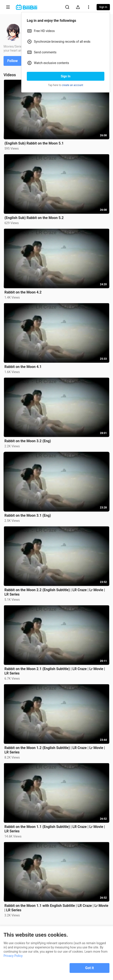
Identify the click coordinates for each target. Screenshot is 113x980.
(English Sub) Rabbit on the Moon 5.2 (34, 218)
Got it (90, 968)
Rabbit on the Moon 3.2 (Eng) (28, 441)
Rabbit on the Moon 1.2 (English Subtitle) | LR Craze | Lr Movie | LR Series (55, 750)
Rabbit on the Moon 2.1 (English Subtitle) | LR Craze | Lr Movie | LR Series (55, 671)
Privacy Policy (13, 956)
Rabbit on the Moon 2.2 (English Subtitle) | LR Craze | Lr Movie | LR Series (55, 592)
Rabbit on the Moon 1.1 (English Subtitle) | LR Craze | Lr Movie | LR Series (55, 829)
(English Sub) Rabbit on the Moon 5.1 (34, 143)
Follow (13, 61)
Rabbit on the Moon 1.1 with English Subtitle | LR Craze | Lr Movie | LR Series (56, 908)
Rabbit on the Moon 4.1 (23, 367)
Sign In (66, 76)
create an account (73, 85)
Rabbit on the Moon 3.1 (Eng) (28, 515)
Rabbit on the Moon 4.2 (23, 292)
